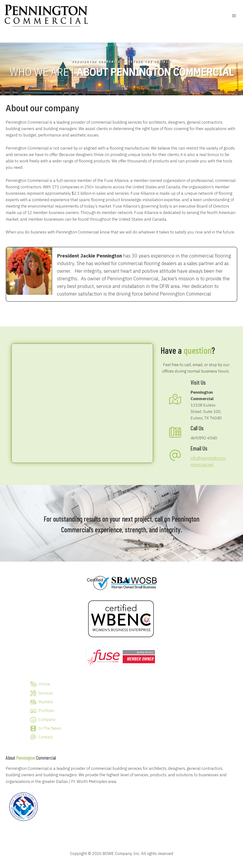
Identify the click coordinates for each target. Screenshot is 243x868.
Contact (46, 737)
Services (46, 693)
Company (47, 719)
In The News (50, 728)
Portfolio (46, 711)
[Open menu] (234, 16)
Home (45, 684)
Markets (46, 702)
